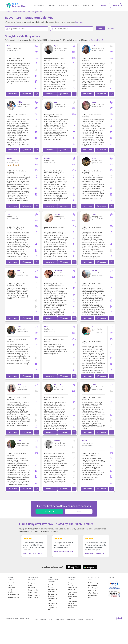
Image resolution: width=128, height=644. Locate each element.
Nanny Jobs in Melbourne (73, 588)
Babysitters (22, 12)
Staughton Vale (37, 12)
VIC (29, 12)
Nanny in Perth (32, 593)
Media (50, 619)
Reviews (43, 619)
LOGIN (79, 511)
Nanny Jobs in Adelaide (73, 607)
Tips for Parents (13, 583)
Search (14, 12)
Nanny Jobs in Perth (73, 598)
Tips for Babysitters (11, 586)
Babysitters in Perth (52, 600)
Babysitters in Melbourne (52, 591)
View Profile (13, 94)
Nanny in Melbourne (31, 586)
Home (8, 12)
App (36, 619)
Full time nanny (93, 583)
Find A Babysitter (39, 5)
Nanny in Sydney (33, 583)
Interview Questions (11, 591)
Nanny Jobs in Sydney (73, 584)
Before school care (93, 597)
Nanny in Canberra (34, 595)
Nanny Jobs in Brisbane (73, 593)
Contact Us (85, 5)
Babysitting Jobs (63, 5)
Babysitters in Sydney (52, 586)
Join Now (115, 5)
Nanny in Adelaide (34, 598)
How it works (75, 5)
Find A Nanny (51, 5)
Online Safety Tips (13, 595)
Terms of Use (59, 619)
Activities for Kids (13, 597)
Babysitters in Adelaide (52, 609)
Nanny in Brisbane (34, 590)
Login (104, 5)
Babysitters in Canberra (52, 604)
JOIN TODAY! (49, 511)
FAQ (93, 5)
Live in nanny (92, 590)
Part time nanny (93, 585)
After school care (94, 593)
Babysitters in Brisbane (52, 595)
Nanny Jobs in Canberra (73, 602)
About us (81, 619)
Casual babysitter (94, 588)
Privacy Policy (71, 619)
